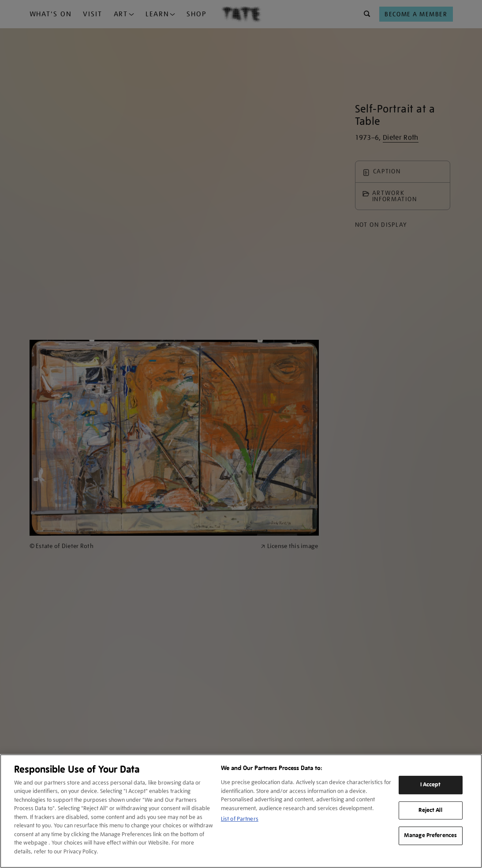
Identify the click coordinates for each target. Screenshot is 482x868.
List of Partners (240, 819)
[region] (241, 811)
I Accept (431, 785)
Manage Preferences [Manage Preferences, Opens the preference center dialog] (430, 835)
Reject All (430, 810)
